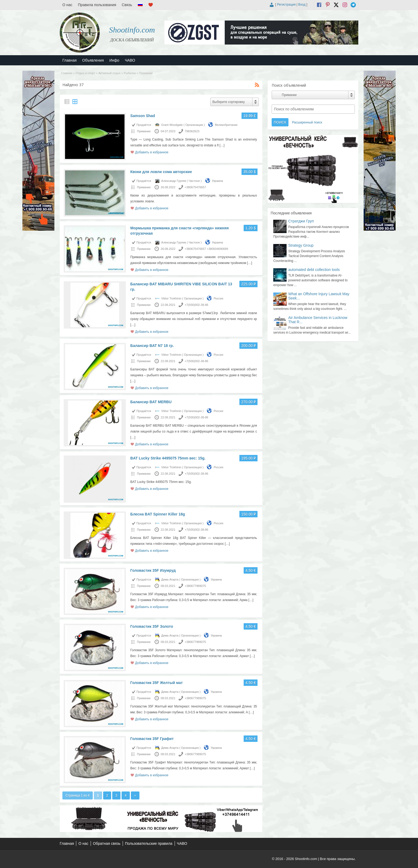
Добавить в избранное (152, 152)
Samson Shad (143, 116)
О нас (67, 5)
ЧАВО (130, 60)
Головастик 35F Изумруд (153, 570)
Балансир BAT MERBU (151, 402)
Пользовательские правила (149, 843)
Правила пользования (97, 5)
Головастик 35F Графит (152, 739)
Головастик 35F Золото (152, 626)
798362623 (192, 131)
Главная (69, 60)
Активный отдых (109, 73)
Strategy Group (301, 245)
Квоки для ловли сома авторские (161, 172)
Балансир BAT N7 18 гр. (152, 346)
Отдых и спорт (85, 73)
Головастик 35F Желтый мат (157, 683)
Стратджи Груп (301, 221)
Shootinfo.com (132, 30)
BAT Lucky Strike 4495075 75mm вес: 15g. (168, 458)
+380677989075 (195, 586)
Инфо (114, 60)
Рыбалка (130, 73)
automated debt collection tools (314, 270)
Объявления (93, 60)
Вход (302, 5)
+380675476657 (195, 187)
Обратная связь (107, 843)
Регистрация (286, 5)
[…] (222, 145)
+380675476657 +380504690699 (206, 249)
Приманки (144, 131)
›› (135, 795)
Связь (127, 5)
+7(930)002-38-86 (196, 305)
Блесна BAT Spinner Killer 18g (158, 514)
